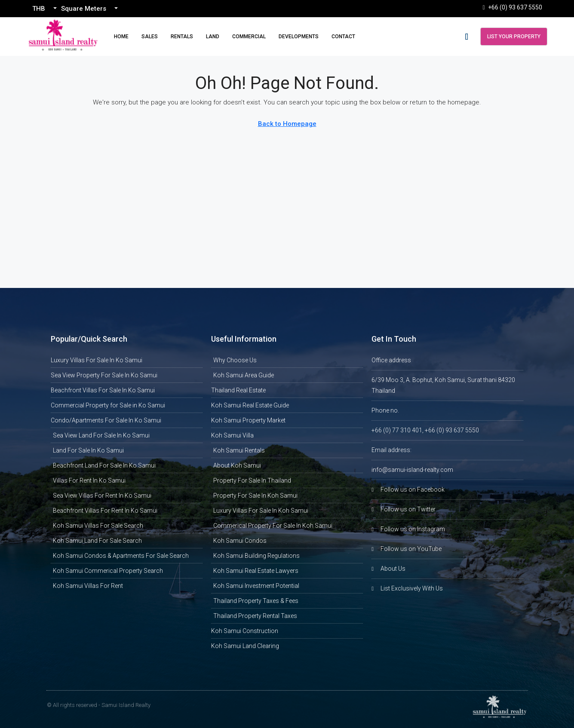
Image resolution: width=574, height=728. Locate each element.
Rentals (182, 37)
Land (213, 37)
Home (121, 37)
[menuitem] (467, 37)
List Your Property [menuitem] (514, 37)
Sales (150, 37)
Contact (343, 37)
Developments (299, 37)
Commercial (249, 37)
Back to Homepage (287, 124)
